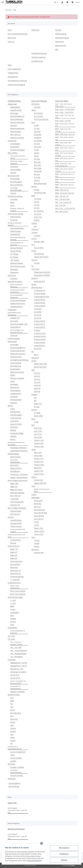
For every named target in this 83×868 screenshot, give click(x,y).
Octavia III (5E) (39, 465)
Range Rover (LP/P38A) (42, 275)
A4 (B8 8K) (38, 138)
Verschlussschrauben (18, 266)
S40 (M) (37, 543)
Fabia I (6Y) (38, 453)
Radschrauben (15, 457)
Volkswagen (36, 498)
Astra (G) (37, 373)
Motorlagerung (16, 366)
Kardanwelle (15, 147)
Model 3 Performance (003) (42, 490)
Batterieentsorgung (62, 38)
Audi (12, 698)
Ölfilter (13, 375)
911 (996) (37, 413)
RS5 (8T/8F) (38, 171)
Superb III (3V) (39, 474)
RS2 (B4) (37, 159)
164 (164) (37, 107)
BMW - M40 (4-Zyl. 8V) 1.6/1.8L (63, 130)
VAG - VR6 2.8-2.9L (62, 211)
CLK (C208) (38, 309)
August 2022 (12, 803)
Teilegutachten (13, 73)
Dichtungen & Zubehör (18, 672)
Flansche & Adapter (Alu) (19, 324)
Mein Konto (12, 38)
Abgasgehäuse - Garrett (19, 663)
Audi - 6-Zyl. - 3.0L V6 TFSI (64, 112)
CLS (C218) (38, 315)
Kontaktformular (37, 61)
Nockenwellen (15, 369)
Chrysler (34, 232)
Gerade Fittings (16, 251)
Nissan (13, 722)
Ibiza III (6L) (38, 428)
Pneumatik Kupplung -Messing (18, 238)
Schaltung (14, 220)
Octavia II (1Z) (39, 462)
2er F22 (37, 202)
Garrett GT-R (15, 675)
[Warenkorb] (76, 2)
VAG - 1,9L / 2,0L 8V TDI (63, 202)
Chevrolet (35, 229)
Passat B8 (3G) (39, 516)
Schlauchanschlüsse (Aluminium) (17, 291)
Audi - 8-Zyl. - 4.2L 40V (63, 121)
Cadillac (34, 223)
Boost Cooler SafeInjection (15, 587)
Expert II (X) (38, 404)
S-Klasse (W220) (40, 342)
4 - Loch (13, 600)
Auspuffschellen (16, 110)
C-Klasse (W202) (40, 300)
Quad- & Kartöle (16, 424)
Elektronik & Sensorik (18, 354)
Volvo (12, 625)
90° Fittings (14, 257)
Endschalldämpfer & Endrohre (17, 632)
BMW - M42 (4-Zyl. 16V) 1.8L (65, 134)
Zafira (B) (37, 391)
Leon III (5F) (38, 437)
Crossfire (37, 235)
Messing (13, 543)
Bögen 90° (14, 487)
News (10, 30)
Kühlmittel (14, 427)
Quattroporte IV (39, 281)
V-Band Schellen (16, 526)
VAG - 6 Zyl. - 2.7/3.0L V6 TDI (65, 208)
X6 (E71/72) (38, 217)
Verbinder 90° (15, 505)
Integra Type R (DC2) (41, 257)
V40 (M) (37, 546)
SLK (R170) (38, 349)
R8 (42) (36, 156)
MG (33, 352)
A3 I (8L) (37, 128)
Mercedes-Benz (16, 713)
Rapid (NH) (38, 468)
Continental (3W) (40, 193)
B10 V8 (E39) (38, 113)
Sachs (12, 205)
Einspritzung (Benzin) (18, 348)
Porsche (13, 622)
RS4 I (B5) (37, 162)
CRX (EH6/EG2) (39, 254)
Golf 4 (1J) (37, 507)
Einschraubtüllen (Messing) (16, 286)
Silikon (13, 755)
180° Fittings (15, 260)
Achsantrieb (12, 141)
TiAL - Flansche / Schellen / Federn (16, 643)
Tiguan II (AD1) (39, 531)
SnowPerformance (14, 583)
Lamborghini (15, 612)
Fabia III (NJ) (38, 456)
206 (35, 397)
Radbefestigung (13, 454)
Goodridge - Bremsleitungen (16, 189)
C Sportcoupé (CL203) (41, 297)
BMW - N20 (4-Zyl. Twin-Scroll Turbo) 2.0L (64, 165)
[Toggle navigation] (3, 1)
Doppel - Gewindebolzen (19, 477)
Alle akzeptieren (64, 848)
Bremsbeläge (15, 179)
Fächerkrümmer (16, 357)
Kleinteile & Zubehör (15, 282)
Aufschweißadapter (17, 228)
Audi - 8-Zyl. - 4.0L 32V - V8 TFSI (64, 116)
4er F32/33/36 (39, 211)
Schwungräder (15, 390)
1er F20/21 (38, 199)
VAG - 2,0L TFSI (60, 205)
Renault (13, 731)
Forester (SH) (38, 480)
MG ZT (36, 355)
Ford (12, 707)
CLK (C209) (38, 312)
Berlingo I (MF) (39, 242)
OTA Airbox (14, 167)
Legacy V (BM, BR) (40, 483)
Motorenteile (12, 341)
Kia (33, 266)
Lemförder (14, 199)
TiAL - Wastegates (16, 657)
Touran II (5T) (39, 534)
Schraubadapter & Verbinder (17, 244)
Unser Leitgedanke (14, 69)
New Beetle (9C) (40, 510)
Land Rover (35, 269)
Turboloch (14, 278)
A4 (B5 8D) (38, 135)
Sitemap (58, 30)
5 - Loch (13, 603)
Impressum (35, 30)
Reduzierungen (16, 132)
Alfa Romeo (35, 104)
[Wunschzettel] (67, 2)
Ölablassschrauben (17, 372)
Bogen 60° (14, 555)
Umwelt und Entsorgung (16, 84)
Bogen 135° (14, 549)
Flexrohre (14, 125)
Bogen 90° (14, 558)
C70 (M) (37, 540)
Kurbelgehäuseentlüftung (19, 360)
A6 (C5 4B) (38, 147)
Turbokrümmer (16, 393)
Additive (13, 430)
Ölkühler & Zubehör (17, 378)
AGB (57, 49)
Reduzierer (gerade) (17, 493)
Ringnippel (14, 269)
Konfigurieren (64, 854)
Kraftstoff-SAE (15, 234)
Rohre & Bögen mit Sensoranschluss (17, 331)
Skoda (12, 737)
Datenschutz (60, 42)
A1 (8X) (36, 125)
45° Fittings (14, 254)
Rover (33, 419)
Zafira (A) (37, 388)
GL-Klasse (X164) (40, 333)
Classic (13, 409)
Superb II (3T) (39, 471)
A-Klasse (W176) (40, 290)
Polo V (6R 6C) (39, 519)
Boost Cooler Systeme (18, 591)
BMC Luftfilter (13, 153)
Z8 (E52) (37, 220)
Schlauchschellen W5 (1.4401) (18, 530)
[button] (62, 2)
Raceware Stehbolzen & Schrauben (16, 443)
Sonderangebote (14, 783)
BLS (35, 226)
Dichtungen (14, 113)
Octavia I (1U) (39, 459)
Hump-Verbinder (16, 561)
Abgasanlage (12, 104)
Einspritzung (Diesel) (18, 351)
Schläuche (14, 335)
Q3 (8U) (37, 153)
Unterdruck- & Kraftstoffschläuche (15, 748)
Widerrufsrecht (61, 45)
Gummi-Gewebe (16, 758)
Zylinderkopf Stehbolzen (19, 451)
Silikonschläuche (14, 546)
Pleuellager (14, 384)
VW (11, 744)
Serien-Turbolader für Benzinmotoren (18, 682)
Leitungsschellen (16, 523)
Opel (12, 615)
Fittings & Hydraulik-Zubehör (15, 224)
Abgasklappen (15, 107)
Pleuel (12, 381)
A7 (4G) (36, 150)
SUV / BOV (11, 636)
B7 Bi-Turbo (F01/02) (41, 119)
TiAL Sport (11, 639)
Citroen (13, 609)
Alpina (34, 110)
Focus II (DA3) (39, 248)
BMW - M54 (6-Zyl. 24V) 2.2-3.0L (65, 149)
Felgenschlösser (16, 468)
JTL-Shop (72, 865)
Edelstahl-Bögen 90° (17, 116)
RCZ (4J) (37, 407)
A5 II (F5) (37, 144)
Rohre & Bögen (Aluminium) (18, 480)
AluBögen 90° (15, 318)
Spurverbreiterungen (15, 597)
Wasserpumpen (16, 400)
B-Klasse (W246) (40, 294)
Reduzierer (14, 567)
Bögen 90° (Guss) (16, 490)
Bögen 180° (14, 483)
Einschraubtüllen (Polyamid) (16, 296)
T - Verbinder (15, 580)
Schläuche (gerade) (17, 577)
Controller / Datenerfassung (16, 771)
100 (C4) (37, 180)
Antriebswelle (15, 144)
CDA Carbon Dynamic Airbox (18, 157)
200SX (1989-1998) (40, 364)
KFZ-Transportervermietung (18, 34)
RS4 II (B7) (37, 165)
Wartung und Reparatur (16, 829)
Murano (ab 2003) (40, 367)
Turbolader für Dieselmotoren (15, 687)
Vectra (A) (37, 385)
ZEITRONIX (11, 764)
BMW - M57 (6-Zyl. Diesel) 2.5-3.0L (64, 154)
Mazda (34, 284)
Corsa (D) (37, 382)
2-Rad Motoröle (16, 418)
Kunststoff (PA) (15, 540)
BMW (12, 606)
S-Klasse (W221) (40, 346)
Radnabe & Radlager (18, 150)
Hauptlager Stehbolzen (18, 448)
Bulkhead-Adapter (17, 263)
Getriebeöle (14, 421)
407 (35, 401)
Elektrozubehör (16, 217)
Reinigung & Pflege (17, 433)
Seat (12, 734)
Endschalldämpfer (17, 119)
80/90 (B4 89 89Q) (40, 183)
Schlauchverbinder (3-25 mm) (16, 536)
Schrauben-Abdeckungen (15, 461)
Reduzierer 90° (16, 574)
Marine (13, 439)
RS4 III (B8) (38, 168)
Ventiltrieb (14, 397)
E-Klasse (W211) (40, 324)
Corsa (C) (37, 379)
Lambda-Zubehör (16, 306)
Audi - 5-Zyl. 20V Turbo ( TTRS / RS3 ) (64, 105)
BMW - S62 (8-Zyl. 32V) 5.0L (65, 193)
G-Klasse (37, 330)
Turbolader (12, 660)
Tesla (33, 486)
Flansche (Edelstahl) (17, 122)
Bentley (34, 187)
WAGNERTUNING (14, 695)
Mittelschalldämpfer (17, 128)
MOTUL (10, 406)
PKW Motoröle (15, 412)
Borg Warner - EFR (17, 669)
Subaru (13, 740)
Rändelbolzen (15, 471)
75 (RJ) (36, 422)
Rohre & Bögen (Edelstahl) (17, 508)
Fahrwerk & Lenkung (15, 196)
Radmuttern (15, 465)
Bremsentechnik (13, 176)
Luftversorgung (16, 363)
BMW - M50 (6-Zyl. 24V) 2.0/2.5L (63, 144)
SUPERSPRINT (13, 628)
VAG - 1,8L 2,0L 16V (62, 196)
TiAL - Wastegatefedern (18, 654)
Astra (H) (37, 376)
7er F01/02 (38, 214)
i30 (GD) (37, 263)
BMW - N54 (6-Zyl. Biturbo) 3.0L (64, 181)
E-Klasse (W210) (40, 321)
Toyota (34, 494)
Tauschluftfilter (16, 170)
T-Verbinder (14, 499)
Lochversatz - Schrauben (19, 474)
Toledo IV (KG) (39, 446)
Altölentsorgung (61, 34)
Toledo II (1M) (39, 440)
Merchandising (14, 786)
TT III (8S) (37, 177)
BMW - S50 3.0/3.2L (62, 190)
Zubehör (13, 173)
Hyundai (34, 260)
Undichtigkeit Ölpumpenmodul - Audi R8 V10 (17, 810)
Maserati (35, 278)
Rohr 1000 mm (15, 135)
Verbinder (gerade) (17, 502)
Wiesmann (35, 549)
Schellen (11, 517)
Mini (12, 716)
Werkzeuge (12, 779)
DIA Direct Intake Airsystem (16, 162)
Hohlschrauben (16, 231)
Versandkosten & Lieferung (17, 81)
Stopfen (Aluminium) (18, 303)
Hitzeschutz (12, 275)
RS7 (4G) (37, 174)
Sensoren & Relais (17, 775)
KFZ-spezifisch (15, 564)
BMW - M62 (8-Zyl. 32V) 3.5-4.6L (65, 159)
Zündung (13, 403)
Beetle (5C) (38, 504)
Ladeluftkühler (15, 327)
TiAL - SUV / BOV (16, 647)
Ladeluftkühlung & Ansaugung (14, 314)
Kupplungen (12, 310)
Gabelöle (13, 436)
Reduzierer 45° (16, 570)
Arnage (37, 190)
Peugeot (13, 619)
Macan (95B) (38, 416)
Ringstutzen (14, 272)
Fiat (12, 704)
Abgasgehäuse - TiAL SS (19, 666)
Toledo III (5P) (39, 443)
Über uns (11, 42)
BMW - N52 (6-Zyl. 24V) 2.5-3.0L (65, 175)
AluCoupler (14, 321)
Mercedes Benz (37, 287)
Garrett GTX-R (15, 678)
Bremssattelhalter (17, 185)
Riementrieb (15, 387)
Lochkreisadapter (14, 338)
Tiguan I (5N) (38, 528)
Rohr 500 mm (15, 514)
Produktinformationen (39, 53)
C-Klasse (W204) (40, 306)
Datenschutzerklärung (34, 861)
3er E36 (37, 208)
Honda (13, 710)
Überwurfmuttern (17, 248)
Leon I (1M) (38, 431)
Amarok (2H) (38, 501)
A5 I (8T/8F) (38, 141)
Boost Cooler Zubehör (18, 594)
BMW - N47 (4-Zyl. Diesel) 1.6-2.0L (64, 170)
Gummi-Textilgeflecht (18, 752)
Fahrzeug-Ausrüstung (15, 214)
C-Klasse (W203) (40, 303)
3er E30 (37, 205)
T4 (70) (36, 522)
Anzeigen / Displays (17, 767)
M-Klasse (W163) (40, 336)
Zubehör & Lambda (17, 138)
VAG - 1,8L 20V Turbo (62, 199)
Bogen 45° (14, 552)
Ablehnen (64, 860)
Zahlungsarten (13, 77)
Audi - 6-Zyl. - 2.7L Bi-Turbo (65, 109)
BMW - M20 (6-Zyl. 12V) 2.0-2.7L (65, 125)
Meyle (12, 202)
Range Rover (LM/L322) (42, 272)
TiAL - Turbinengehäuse (19, 650)
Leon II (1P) (38, 434)
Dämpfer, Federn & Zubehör (17, 210)
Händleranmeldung (38, 57)
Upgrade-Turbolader (18, 692)
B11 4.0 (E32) (38, 116)
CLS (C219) (38, 318)
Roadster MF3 (39, 553)
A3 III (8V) (37, 132)
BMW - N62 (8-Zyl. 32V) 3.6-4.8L (65, 186)
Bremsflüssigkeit (16, 182)
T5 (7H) (36, 525)
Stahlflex (13, 761)
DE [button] (55, 2)
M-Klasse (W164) (40, 339)
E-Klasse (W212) (40, 327)
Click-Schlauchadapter (18, 300)
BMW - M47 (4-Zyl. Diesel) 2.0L (64, 138)
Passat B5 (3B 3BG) (41, 513)
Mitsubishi (14, 719)
